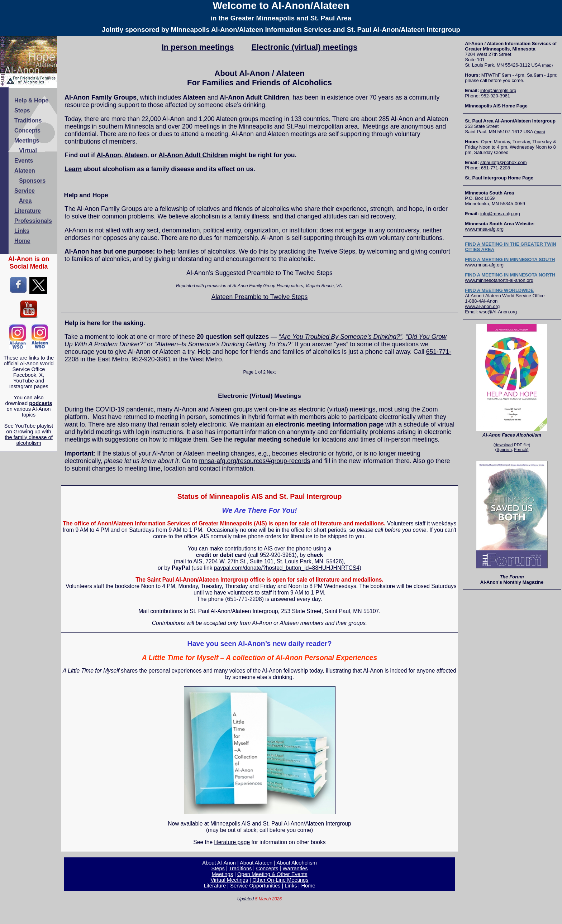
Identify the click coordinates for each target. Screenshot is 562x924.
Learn (73, 169)
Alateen (194, 97)
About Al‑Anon (219, 863)
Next (271, 372)
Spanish (504, 449)
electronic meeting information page (329, 424)
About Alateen (256, 863)
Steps (218, 868)
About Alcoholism (296, 863)
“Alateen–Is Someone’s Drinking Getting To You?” (224, 344)
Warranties (295, 868)
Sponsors (32, 181)
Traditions (240, 868)
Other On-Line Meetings (280, 880)
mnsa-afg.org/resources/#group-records (254, 461)
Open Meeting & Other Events (272, 874)
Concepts (267, 868)
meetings (207, 126)
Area (25, 201)
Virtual (28, 151)
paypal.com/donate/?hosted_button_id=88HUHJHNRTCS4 (287, 568)
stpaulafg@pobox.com (504, 162)
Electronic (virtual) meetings (304, 47)
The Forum (512, 577)
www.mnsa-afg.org (484, 229)
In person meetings (198, 47)
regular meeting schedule (272, 439)
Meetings (222, 874)
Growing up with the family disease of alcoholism (29, 437)
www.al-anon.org (482, 306)
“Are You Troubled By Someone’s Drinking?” (340, 337)
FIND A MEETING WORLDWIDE (499, 290)
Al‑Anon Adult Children (193, 155)
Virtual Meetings (229, 880)
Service (25, 191)
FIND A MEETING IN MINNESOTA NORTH (510, 275)
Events (24, 161)
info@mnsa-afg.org (500, 214)
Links (291, 886)
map (547, 65)
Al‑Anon (109, 155)
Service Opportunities (255, 886)
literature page (232, 842)
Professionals (33, 221)
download (504, 445)
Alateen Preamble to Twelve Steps (260, 297)
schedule (416, 424)
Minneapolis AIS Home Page (496, 106)
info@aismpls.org (498, 90)
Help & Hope (31, 100)
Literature (215, 886)
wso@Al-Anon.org (498, 312)
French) (521, 449)
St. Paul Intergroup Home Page (499, 178)
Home (308, 886)
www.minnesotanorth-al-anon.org (499, 280)
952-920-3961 (151, 359)
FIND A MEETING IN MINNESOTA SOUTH (510, 259)
